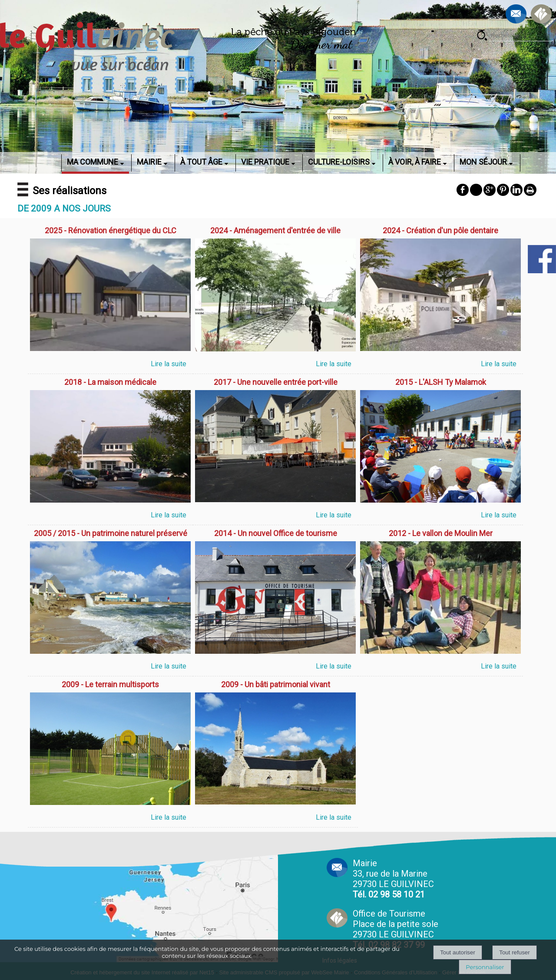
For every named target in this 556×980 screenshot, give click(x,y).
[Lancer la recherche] (482, 37)
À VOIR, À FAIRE (415, 162)
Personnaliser (485, 967)
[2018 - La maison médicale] (110, 383)
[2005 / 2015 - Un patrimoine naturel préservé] (110, 534)
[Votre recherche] (521, 36)
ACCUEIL (50, 162)
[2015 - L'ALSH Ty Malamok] (440, 383)
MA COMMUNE (93, 162)
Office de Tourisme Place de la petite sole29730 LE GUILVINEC (395, 929)
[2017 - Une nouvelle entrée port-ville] (275, 383)
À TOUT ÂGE (201, 162)
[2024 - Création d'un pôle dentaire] (440, 232)
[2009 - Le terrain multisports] (110, 685)
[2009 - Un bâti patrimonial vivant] (275, 685)
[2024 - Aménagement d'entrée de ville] (275, 232)
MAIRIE (149, 162)
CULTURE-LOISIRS (339, 162)
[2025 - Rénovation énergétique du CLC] (110, 232)
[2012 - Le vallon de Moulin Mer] (440, 534)
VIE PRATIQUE (265, 162)
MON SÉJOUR (483, 162)
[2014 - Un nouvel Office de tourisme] (275, 534)
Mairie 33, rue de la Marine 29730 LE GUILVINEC (393, 879)
